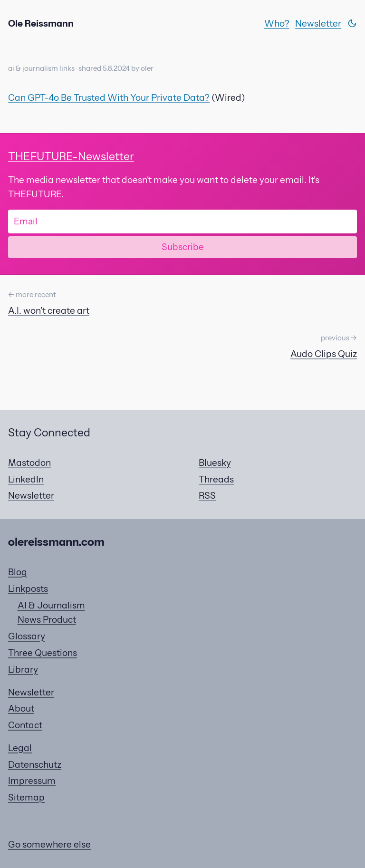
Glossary (27, 636)
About (21, 708)
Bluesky (215, 463)
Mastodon (29, 463)
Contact (25, 725)
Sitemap (26, 797)
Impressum (32, 781)
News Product (47, 619)
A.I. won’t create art (49, 310)
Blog (18, 572)
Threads (216, 479)
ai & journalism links (41, 68)
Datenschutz (35, 764)
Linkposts (28, 588)
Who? (277, 23)
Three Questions (43, 653)
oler (147, 68)
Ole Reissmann (41, 23)
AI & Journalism (51, 605)
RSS (207, 495)
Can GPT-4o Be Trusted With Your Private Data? (109, 97)
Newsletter (318, 23)
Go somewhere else (49, 844)
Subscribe (183, 247)
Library (23, 669)
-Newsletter (71, 156)
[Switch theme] (352, 23)
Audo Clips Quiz (324, 354)
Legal (20, 748)
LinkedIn (26, 479)
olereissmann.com (56, 542)
